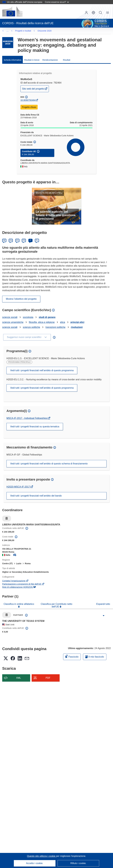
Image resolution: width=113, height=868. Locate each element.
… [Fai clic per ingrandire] (8, 31)
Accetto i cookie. (35, 863)
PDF (48, 678)
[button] (93, 13)
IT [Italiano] (30, 240)
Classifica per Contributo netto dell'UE (56, 605)
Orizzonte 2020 (22, 31)
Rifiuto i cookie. (78, 863)
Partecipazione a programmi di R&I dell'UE (23, 584)
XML (19, 678)
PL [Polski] (37, 240)
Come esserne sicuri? (57, 2)
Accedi (86, 13)
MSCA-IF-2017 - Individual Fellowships (27, 418)
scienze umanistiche (13, 322)
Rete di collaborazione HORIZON (19, 587)
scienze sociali (10, 317)
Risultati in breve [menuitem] (32, 60)
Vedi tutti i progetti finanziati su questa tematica (35, 427)
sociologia (28, 317)
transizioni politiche (55, 327)
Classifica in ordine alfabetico (19, 604)
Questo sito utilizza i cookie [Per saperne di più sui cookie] (41, 856)
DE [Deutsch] (4, 240)
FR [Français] (24, 240)
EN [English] (11, 240)
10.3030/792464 (28, 100)
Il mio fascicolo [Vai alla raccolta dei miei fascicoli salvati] (95, 657)
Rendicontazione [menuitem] (50, 60)
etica (63, 322)
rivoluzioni (77, 327)
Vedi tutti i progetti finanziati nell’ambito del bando (36, 496)
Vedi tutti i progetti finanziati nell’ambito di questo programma (42, 370)
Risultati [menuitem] (67, 60)
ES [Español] (17, 240)
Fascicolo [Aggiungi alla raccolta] (72, 656)
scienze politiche (31, 327)
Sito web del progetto (33, 89)
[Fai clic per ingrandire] (104, 616)
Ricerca (100, 13)
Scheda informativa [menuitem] (13, 60)
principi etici (77, 322)
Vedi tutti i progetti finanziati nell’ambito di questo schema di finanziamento (49, 464)
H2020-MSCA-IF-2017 (19, 487)
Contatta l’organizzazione (15, 581)
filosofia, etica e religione (42, 322)
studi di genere (47, 317)
